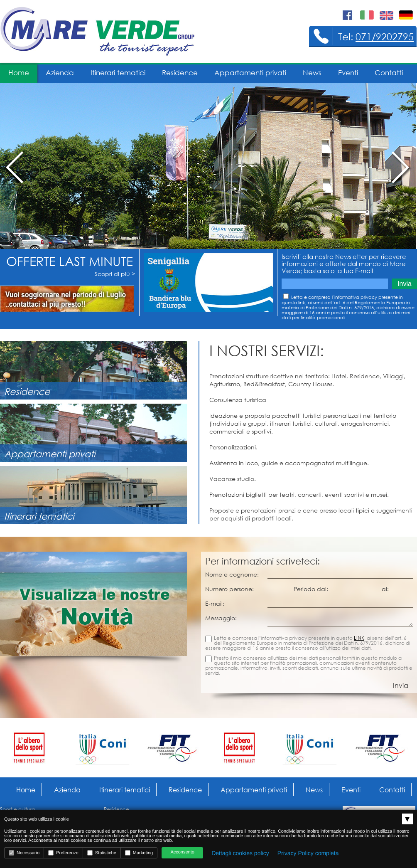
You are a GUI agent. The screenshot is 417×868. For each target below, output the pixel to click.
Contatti (389, 73)
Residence (180, 73)
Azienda (60, 73)
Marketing (139, 853)
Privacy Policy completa (308, 853)
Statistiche (102, 853)
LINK (359, 638)
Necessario (24, 853)
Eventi (348, 73)
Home (19, 73)
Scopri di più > (115, 274)
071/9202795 (385, 36)
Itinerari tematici (118, 73)
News (312, 73)
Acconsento (182, 852)
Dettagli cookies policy (240, 853)
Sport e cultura (17, 809)
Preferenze (63, 853)
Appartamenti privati (250, 73)
